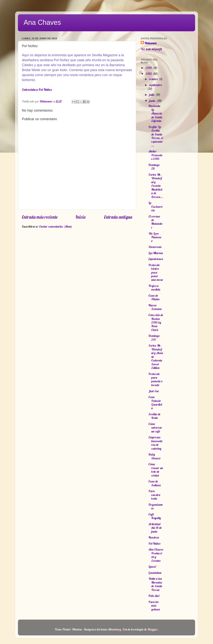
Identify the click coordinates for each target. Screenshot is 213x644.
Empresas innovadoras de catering (156, 443)
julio (152, 95)
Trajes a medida (154, 288)
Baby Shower (155, 456)
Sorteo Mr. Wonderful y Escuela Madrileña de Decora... (156, 186)
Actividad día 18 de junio (155, 528)
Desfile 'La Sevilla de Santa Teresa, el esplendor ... (156, 136)
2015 (149, 74)
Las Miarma (156, 253)
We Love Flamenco (155, 237)
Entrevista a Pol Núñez (37, 89)
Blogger (153, 629)
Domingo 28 (154, 167)
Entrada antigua (118, 217)
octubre (154, 79)
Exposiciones (156, 259)
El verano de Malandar (155, 222)
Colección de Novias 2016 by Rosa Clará (156, 322)
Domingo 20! (154, 338)
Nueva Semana (155, 307)
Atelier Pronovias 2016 (155, 155)
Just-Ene (154, 391)
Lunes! (152, 567)
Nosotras (154, 537)
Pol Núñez (155, 543)
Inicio (81, 217)
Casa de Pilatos (154, 297)
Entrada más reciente (40, 217)
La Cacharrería (156, 206)
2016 (149, 68)
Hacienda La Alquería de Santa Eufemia (155, 113)
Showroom (155, 247)
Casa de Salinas (155, 483)
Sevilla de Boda (154, 416)
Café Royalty (155, 516)
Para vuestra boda (154, 495)
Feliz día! (154, 596)
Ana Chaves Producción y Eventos (156, 555)
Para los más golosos (154, 606)
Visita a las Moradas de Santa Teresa (155, 584)
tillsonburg (115, 629)
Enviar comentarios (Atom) (56, 226)
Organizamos (155, 506)
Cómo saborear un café (155, 428)
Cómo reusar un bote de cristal (156, 470)
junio (153, 101)
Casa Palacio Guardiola (155, 402)
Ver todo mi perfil (151, 49)
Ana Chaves (42, 22)
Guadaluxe (155, 573)
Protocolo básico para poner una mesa (156, 272)
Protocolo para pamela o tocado (156, 379)
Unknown (151, 43)
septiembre (156, 85)
